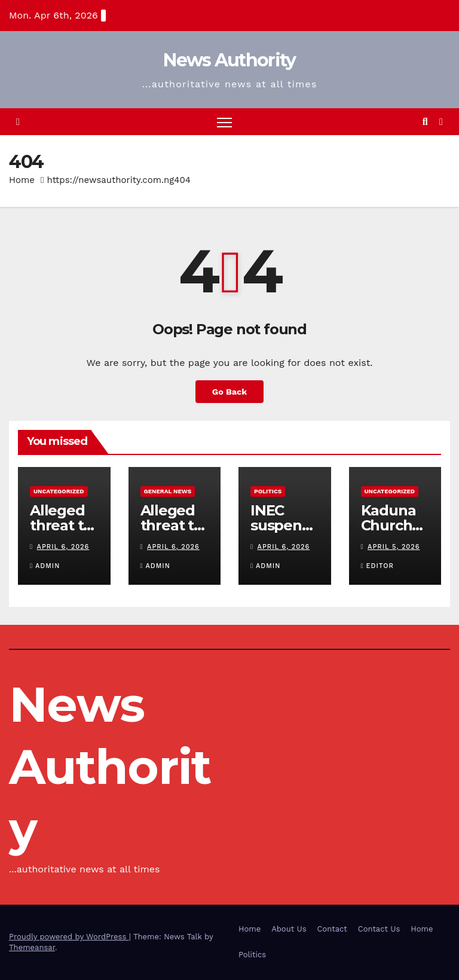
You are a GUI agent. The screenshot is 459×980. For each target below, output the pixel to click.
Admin (45, 566)
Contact (332, 929)
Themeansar (32, 947)
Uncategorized (59, 491)
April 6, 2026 (63, 547)
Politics (268, 491)
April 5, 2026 (394, 547)
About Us (289, 929)
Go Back (229, 392)
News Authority (229, 60)
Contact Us (379, 929)
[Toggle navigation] (224, 122)
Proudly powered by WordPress (69, 937)
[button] (425, 122)
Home (22, 180)
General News (168, 491)
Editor (377, 566)
